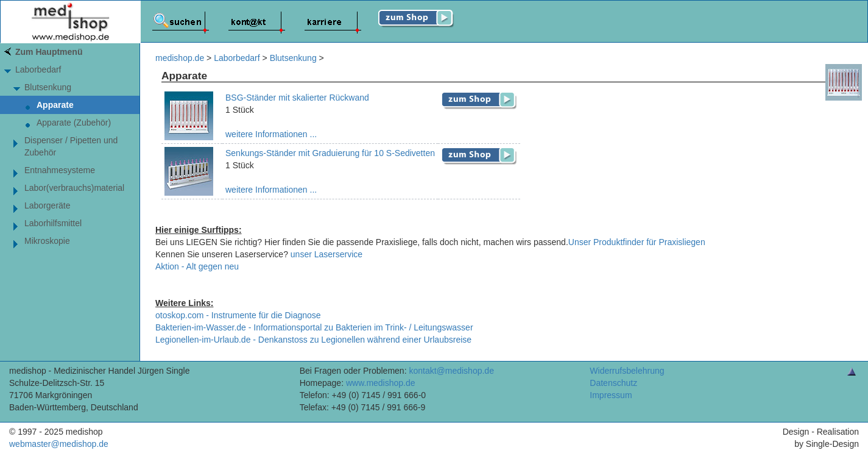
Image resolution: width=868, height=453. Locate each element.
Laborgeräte (48, 205)
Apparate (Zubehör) (74, 123)
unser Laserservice (326, 254)
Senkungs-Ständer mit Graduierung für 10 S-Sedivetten (330, 153)
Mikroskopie (47, 241)
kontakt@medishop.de (451, 371)
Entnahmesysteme (60, 170)
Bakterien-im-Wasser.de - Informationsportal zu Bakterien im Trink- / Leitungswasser (314, 327)
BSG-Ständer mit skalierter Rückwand (297, 98)
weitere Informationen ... (271, 134)
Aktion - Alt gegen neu (197, 266)
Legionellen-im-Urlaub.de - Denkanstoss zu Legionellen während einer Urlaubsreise (313, 340)
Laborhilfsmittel (53, 223)
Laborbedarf (38, 70)
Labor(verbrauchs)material (74, 188)
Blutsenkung (48, 87)
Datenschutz (613, 383)
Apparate (55, 105)
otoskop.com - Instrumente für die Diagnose (238, 315)
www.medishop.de (381, 383)
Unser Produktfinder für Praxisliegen (637, 242)
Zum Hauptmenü (49, 52)
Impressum (611, 395)
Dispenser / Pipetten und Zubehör (71, 146)
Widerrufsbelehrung (627, 371)
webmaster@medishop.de (59, 444)
